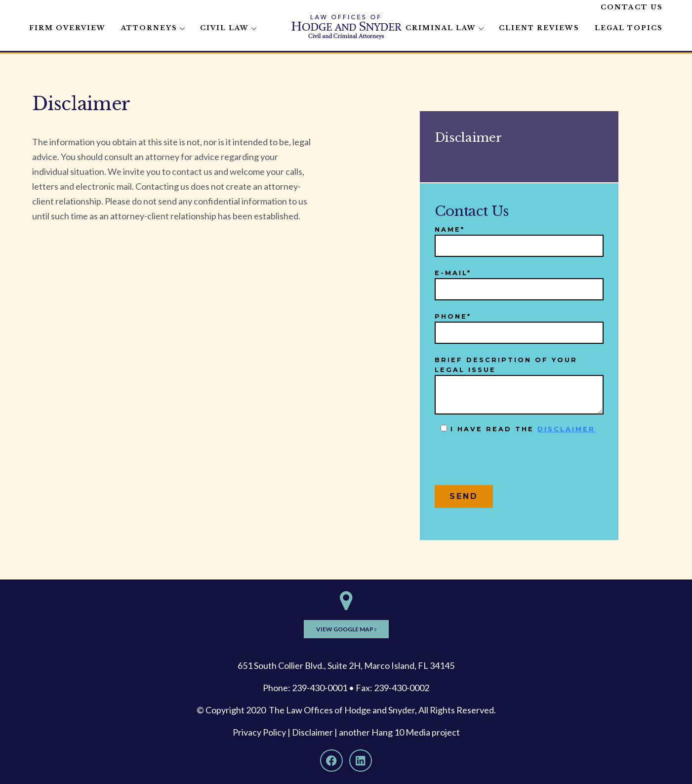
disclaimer (566, 429)
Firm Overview (67, 28)
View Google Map (346, 629)
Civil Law (224, 28)
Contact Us (632, 7)
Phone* (519, 325)
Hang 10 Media (401, 732)
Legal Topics (629, 28)
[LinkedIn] (361, 761)
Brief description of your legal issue (519, 385)
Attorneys (149, 28)
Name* (519, 238)
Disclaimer (312, 732)
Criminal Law (441, 28)
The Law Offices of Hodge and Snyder (342, 710)
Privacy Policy (259, 732)
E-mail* (519, 281)
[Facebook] (331, 761)
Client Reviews (539, 28)
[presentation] (510, 463)
